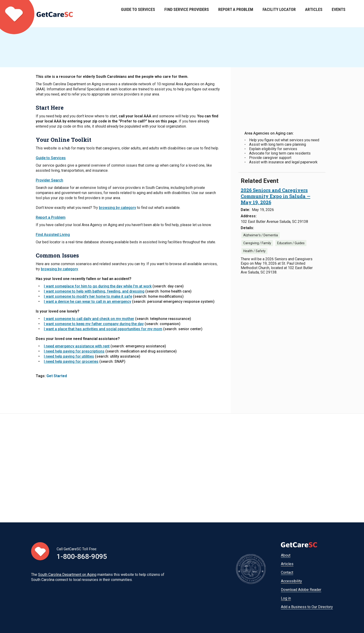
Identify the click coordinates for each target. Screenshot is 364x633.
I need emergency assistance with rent (77, 346)
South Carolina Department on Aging (67, 575)
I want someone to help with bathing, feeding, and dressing (94, 291)
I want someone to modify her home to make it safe (88, 296)
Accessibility (291, 581)
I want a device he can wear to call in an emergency (88, 302)
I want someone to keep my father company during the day (94, 324)
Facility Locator (279, 14)
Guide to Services (138, 14)
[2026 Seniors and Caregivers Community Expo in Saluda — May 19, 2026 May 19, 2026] (276, 196)
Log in (286, 598)
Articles (314, 14)
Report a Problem (236, 14)
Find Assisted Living (53, 235)
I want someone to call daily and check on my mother (89, 319)
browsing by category (117, 208)
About (286, 555)
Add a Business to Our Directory (307, 607)
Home (36, 14)
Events (339, 14)
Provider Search (49, 180)
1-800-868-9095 (82, 556)
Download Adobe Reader (301, 590)
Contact (287, 572)
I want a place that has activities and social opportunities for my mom (103, 329)
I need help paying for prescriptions (74, 351)
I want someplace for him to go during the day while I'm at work (98, 286)
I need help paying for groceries (71, 361)
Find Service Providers (187, 14)
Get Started (57, 376)
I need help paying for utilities (69, 356)
